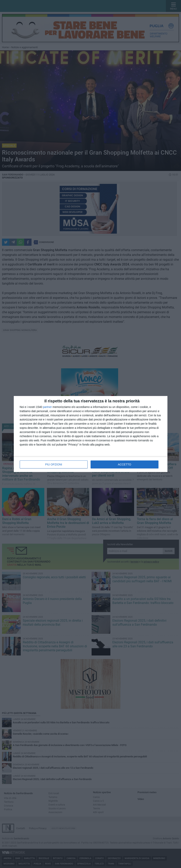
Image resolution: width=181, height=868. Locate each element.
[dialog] (91, 434)
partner (47, 407)
